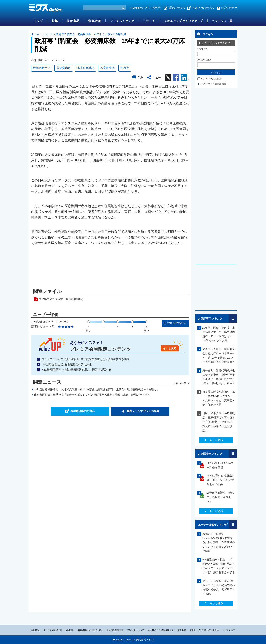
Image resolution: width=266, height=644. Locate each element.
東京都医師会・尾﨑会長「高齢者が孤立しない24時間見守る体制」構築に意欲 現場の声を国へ (92, 395)
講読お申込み (177, 8)
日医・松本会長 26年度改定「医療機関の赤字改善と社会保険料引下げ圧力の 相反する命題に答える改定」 (219, 422)
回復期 (125, 68)
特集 (55, 21)
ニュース (48, 34)
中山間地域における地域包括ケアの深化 (67, 364)
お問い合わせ (229, 8)
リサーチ (149, 21)
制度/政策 (95, 21)
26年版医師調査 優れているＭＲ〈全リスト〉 (220, 497)
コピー (157, 77)
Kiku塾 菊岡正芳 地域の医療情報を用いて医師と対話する (76, 370)
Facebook (176, 78)
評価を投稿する (177, 323)
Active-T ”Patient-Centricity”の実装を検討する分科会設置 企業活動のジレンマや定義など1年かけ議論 (219, 542)
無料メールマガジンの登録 (143, 411)
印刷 (140, 77)
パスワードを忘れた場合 (214, 84)
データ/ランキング (122, 21)
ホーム (35, 34)
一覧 (233, 318)
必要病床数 (64, 68)
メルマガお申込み (203, 8)
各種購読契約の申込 (83, 411)
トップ (38, 21)
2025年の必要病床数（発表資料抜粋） (62, 299)
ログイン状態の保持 (211, 79)
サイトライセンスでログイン (216, 43)
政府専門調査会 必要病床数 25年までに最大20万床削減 (92, 34)
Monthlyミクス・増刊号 (147, 8)
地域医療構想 (85, 68)
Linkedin (185, 78)
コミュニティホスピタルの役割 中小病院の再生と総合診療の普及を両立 (86, 359)
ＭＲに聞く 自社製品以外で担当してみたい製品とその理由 (221, 480)
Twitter (168, 78)
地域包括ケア (42, 68)
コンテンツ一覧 (222, 21)
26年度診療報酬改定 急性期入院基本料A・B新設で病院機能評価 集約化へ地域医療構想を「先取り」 (97, 389)
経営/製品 (73, 21)
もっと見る (170, 348)
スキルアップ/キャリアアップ (183, 21)
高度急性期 (107, 68)
